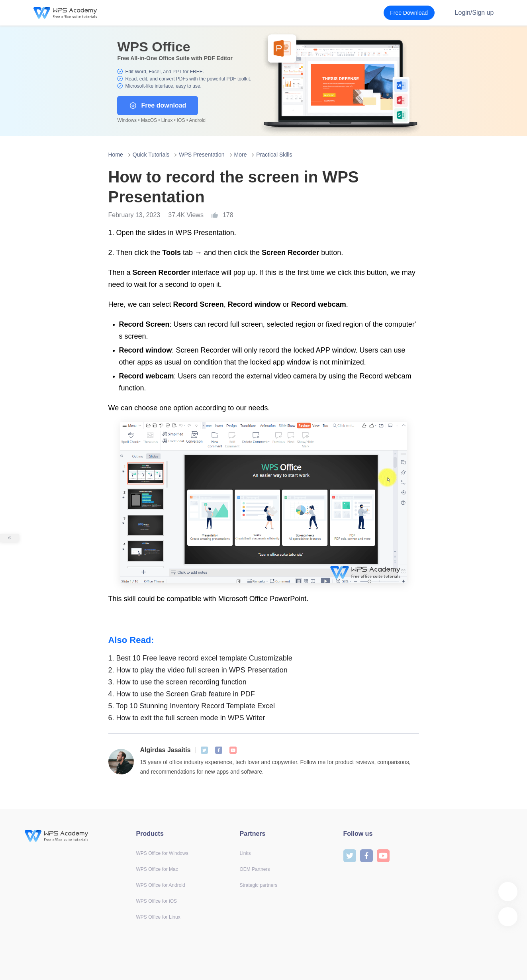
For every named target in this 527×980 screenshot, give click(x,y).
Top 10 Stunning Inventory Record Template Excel (192, 706)
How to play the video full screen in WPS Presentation (198, 670)
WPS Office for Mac (157, 869)
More (241, 155)
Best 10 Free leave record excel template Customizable (200, 658)
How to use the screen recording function (177, 682)
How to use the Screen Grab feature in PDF (182, 694)
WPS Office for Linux (158, 917)
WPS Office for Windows (162, 853)
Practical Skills (274, 155)
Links (245, 853)
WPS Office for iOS (157, 901)
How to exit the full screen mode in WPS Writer (187, 718)
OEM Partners (255, 869)
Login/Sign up (474, 13)
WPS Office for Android (161, 885)
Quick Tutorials (151, 155)
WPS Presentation (202, 155)
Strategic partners (259, 885)
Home (116, 155)
